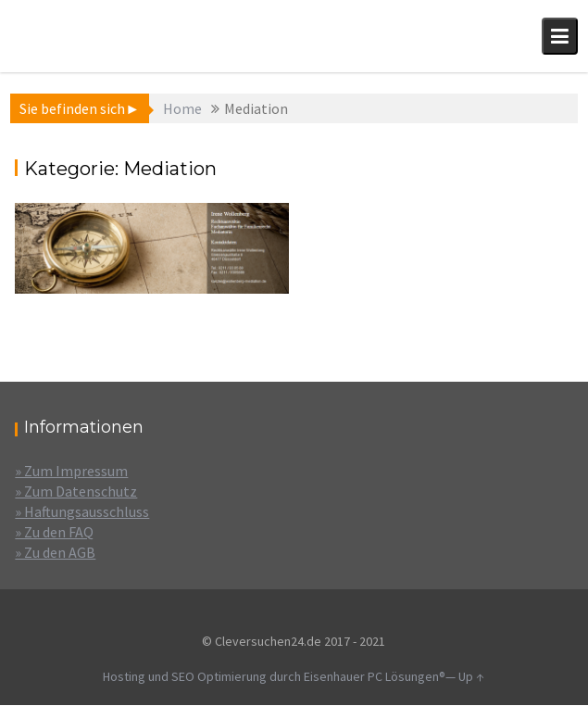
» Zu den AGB (55, 552)
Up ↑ (471, 676)
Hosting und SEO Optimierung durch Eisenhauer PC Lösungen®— (281, 676)
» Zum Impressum (71, 471)
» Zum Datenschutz (76, 491)
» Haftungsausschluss (82, 511)
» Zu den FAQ (54, 532)
